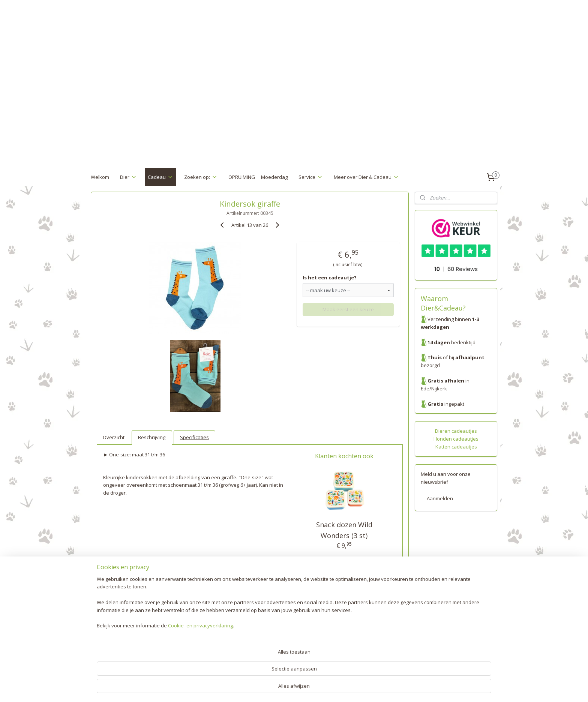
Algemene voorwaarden (118, 652)
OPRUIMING (242, 177)
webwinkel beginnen (311, 688)
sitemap (266, 688)
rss (282, 688)
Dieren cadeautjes (456, 431)
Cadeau (160, 177)
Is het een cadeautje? (330, 277)
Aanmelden (440, 498)
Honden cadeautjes (456, 439)
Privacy (99, 644)
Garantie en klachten (115, 636)
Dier (128, 177)
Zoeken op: (201, 177)
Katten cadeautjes (456, 447)
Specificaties (194, 437)
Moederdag (274, 177)
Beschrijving (152, 437)
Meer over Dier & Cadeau (366, 177)
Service (311, 177)
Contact (99, 660)
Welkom (100, 177)
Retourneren (105, 628)
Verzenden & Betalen (115, 621)
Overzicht (114, 437)
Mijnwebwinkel (376, 688)
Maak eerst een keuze (348, 309)
